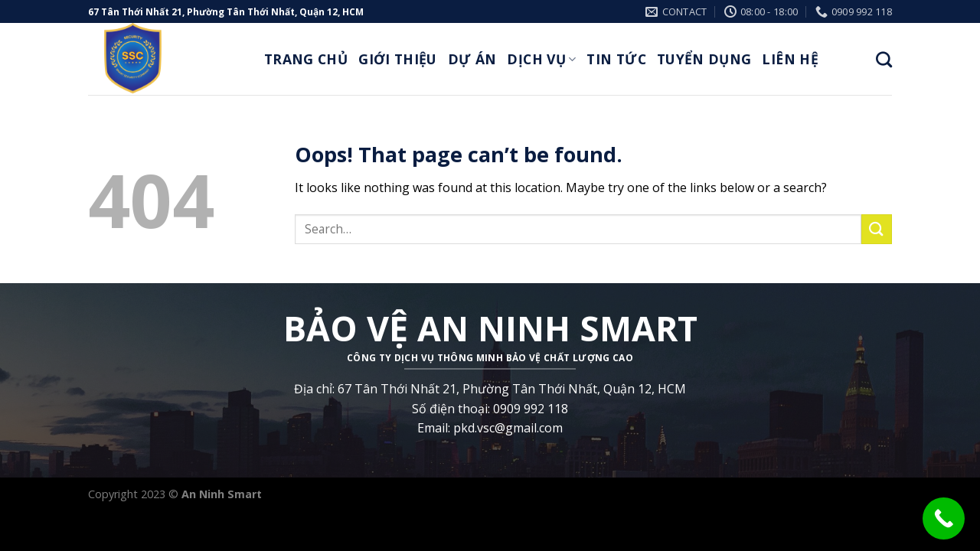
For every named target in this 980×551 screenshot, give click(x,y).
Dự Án (472, 59)
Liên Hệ (790, 59)
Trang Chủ (306, 59)
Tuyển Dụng (704, 59)
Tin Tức (616, 59)
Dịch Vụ (541, 59)
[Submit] (877, 229)
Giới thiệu (398, 59)
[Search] (884, 59)
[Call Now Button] (944, 518)
